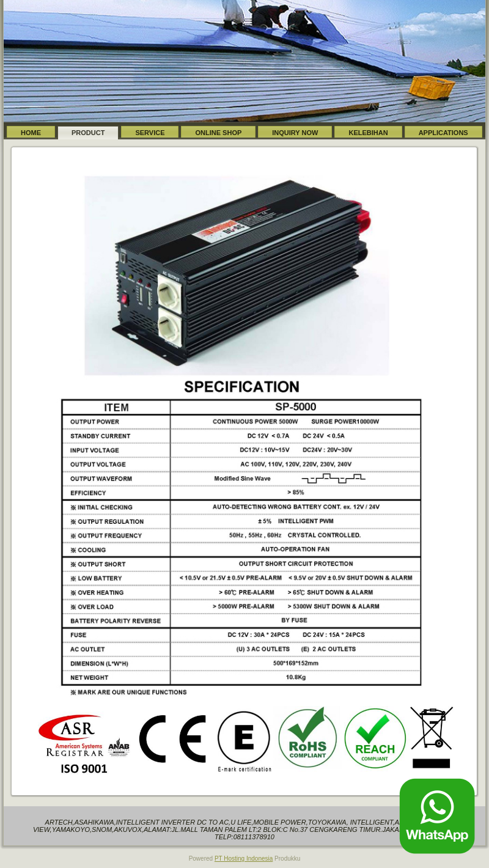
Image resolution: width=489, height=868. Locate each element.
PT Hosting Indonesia (244, 859)
